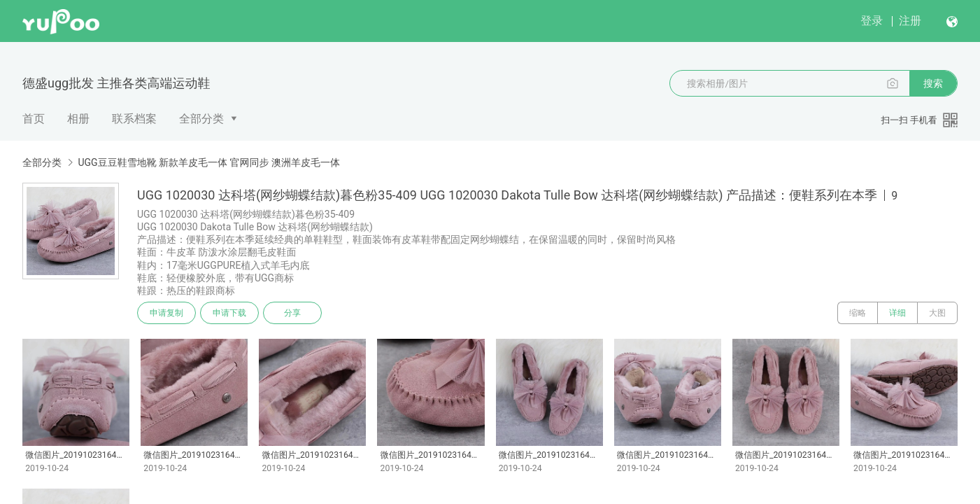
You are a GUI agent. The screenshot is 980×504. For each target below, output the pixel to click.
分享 (292, 313)
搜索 (933, 83)
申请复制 (166, 313)
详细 (897, 313)
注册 (910, 21)
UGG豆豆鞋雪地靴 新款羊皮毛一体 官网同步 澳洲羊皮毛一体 (209, 162)
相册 (78, 119)
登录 (872, 21)
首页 (34, 119)
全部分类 (201, 119)
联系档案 (134, 119)
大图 (937, 313)
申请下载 (229, 313)
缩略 (858, 313)
